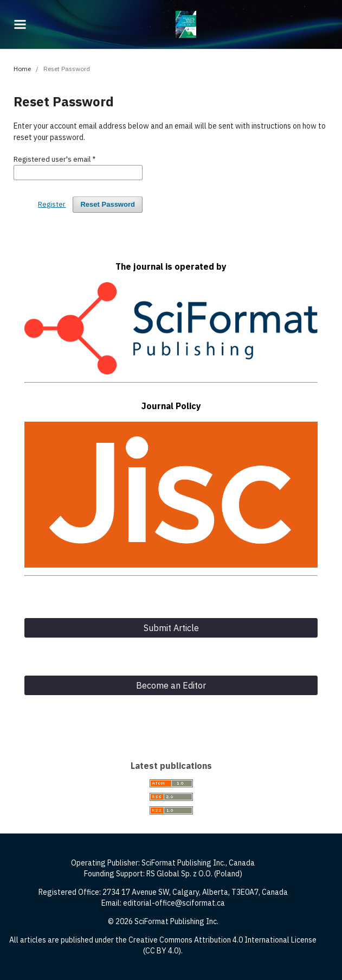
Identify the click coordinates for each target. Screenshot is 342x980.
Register (52, 204)
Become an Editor (171, 685)
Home (22, 69)
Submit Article (171, 628)
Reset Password (108, 204)
